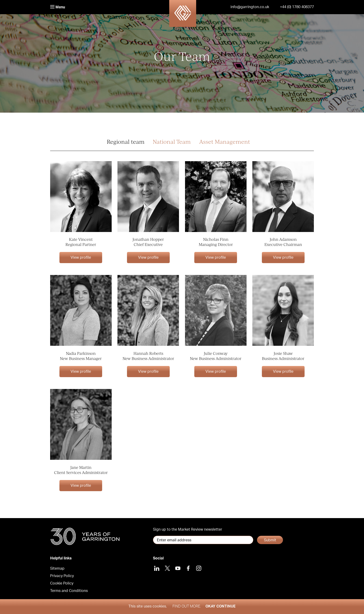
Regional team (126, 142)
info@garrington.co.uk (250, 7)
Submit (270, 540)
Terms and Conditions (69, 591)
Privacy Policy (62, 576)
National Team (172, 142)
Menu (58, 7)
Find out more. (187, 606)
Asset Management (225, 142)
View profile (81, 258)
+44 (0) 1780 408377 (297, 7)
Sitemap (57, 568)
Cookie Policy (62, 583)
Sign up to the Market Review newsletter (188, 529)
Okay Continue (221, 606)
